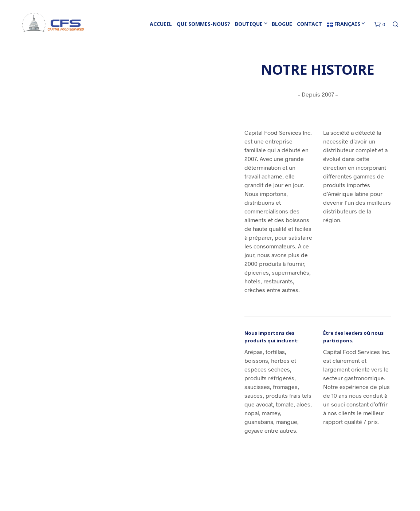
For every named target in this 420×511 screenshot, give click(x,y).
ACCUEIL (161, 24)
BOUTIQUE (249, 24)
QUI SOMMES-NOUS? (203, 24)
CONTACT (309, 24)
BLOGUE (282, 24)
